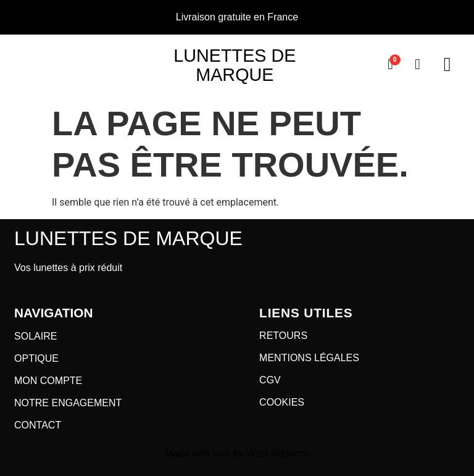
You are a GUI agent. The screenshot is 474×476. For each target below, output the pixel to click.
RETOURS (283, 336)
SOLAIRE (35, 336)
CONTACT (38, 425)
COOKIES (282, 402)
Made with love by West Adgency (237, 453)
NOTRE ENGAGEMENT (68, 403)
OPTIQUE (36, 358)
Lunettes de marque (235, 65)
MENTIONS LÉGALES (309, 358)
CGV (270, 380)
